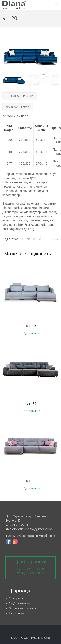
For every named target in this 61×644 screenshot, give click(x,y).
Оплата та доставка (23, 608)
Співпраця (16, 598)
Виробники (16, 613)
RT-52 (31, 404)
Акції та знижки (19, 603)
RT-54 (31, 326)
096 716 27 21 (19, 525)
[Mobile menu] (57, 5)
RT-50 (31, 481)
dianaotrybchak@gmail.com (31, 529)
